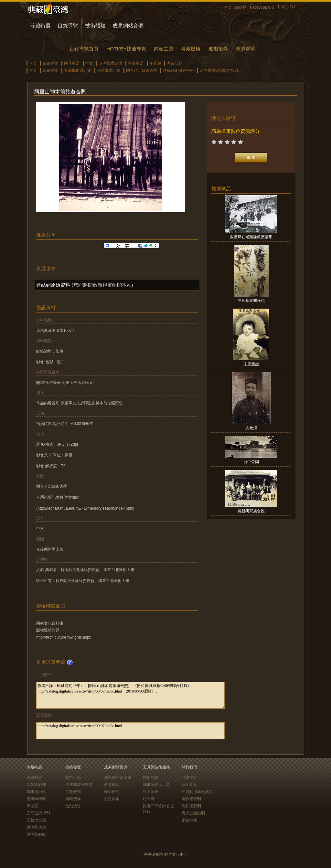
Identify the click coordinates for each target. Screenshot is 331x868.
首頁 (228, 7)
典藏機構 (191, 49)
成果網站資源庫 (118, 778)
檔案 (89, 63)
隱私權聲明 (191, 806)
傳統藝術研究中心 (178, 70)
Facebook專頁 (262, 7)
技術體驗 (95, 26)
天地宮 (32, 806)
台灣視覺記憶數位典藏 (219, 70)
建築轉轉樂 (36, 799)
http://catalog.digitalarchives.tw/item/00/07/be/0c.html (130, 731)
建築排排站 (36, 792)
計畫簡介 (189, 778)
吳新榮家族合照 (251, 511)
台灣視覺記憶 (111, 63)
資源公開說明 (193, 813)
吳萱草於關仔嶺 (251, 301)
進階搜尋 (218, 49)
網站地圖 (189, 820)
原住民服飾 (36, 834)
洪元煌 (251, 428)
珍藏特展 (40, 26)
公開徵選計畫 (109, 70)
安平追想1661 (39, 813)
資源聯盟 (245, 49)
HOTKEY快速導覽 (126, 49)
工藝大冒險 (36, 820)
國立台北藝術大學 (142, 70)
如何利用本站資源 (197, 792)
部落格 (241, 7)
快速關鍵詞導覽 (79, 785)
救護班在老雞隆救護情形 (251, 237)
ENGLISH (287, 7)
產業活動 (175, 63)
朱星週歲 (251, 364)
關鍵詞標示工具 (156, 785)
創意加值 (112, 799)
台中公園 (251, 462)
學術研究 (112, 792)
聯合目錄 (73, 778)
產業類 (155, 63)
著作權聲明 (191, 799)
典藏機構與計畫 (78, 70)
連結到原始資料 (53, 285)
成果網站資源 (128, 26)
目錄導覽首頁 (84, 49)
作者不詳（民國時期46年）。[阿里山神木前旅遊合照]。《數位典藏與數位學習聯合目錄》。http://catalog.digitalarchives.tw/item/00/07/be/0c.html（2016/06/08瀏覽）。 (130, 695)
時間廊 (149, 799)
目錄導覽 (68, 26)
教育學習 (112, 785)
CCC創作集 (37, 785)
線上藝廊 (151, 792)
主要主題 (136, 63)
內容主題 (164, 49)
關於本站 (189, 785)
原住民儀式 (36, 827)
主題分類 (73, 792)
